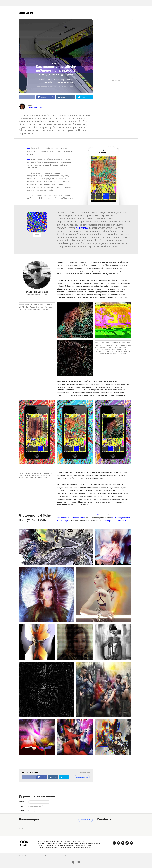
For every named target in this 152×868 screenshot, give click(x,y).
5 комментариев (82, 777)
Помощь (68, 856)
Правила (61, 856)
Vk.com (119, 843)
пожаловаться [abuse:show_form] (84, 773)
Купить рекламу (115, 80)
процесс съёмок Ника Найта (95, 515)
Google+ (127, 843)
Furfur (76, 862)
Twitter (123, 843)
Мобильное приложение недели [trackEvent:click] (39, 802)
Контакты (28, 856)
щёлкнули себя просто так (115, 521)
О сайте (21, 856)
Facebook (114, 843)
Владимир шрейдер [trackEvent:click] (36, 806)
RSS (131, 843)
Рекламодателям (38, 856)
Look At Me (26, 13)
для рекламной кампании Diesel (71, 518)
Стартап (56, 64)
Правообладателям (51, 856)
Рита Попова (42, 87)
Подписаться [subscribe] (86, 820)
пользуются (82, 228)
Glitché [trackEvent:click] (32, 810)
